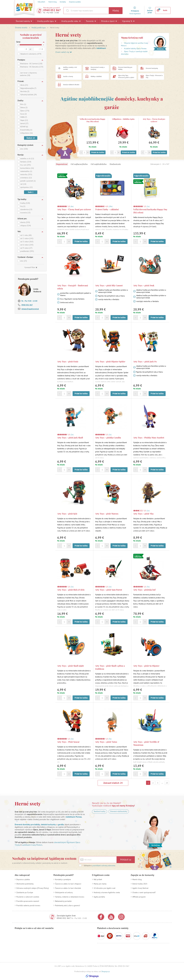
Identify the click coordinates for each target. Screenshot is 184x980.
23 (167, 783)
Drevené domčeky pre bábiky (27, 824)
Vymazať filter (31, 267)
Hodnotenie (115, 164)
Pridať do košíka (98, 152)
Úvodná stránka (21, 28)
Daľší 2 (31, 192)
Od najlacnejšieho (79, 164)
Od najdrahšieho (99, 164)
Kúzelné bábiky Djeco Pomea (135, 48)
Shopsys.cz (105, 971)
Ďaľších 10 (31, 138)
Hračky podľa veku (71, 21)
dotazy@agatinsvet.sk (30, 309)
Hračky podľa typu (47, 21)
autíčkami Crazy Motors (32, 845)
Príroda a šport (109, 21)
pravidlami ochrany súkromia (104, 866)
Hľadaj (116, 11)
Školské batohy (24, 21)
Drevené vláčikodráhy (119, 811)
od (18, 45)
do (43, 45)
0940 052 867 (52, 10)
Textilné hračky (100, 811)
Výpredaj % (128, 21)
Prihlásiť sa (126, 860)
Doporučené (62, 164)
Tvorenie (91, 21)
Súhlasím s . (99, 866)
